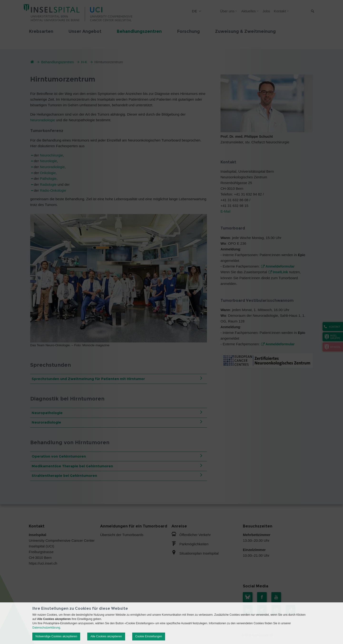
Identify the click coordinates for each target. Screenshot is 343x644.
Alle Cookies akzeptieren (106, 636)
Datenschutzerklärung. (47, 628)
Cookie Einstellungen (149, 636)
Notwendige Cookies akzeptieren (56, 636)
